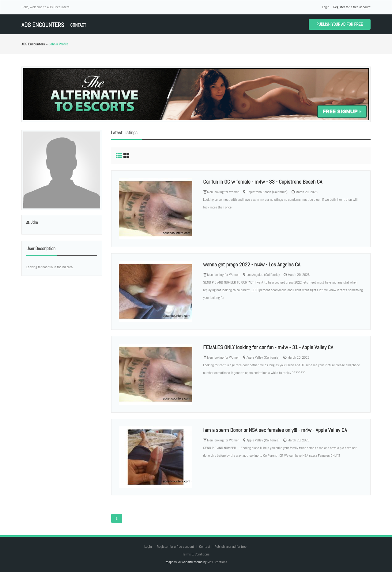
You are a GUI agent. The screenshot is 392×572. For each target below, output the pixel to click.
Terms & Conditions (196, 554)
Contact (78, 25)
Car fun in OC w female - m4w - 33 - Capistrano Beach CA (263, 182)
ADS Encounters (43, 25)
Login (326, 7)
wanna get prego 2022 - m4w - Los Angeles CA (252, 264)
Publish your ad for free (340, 24)
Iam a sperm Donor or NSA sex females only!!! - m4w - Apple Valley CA (275, 430)
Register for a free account (352, 7)
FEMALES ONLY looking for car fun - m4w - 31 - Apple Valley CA (268, 347)
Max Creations (217, 562)
